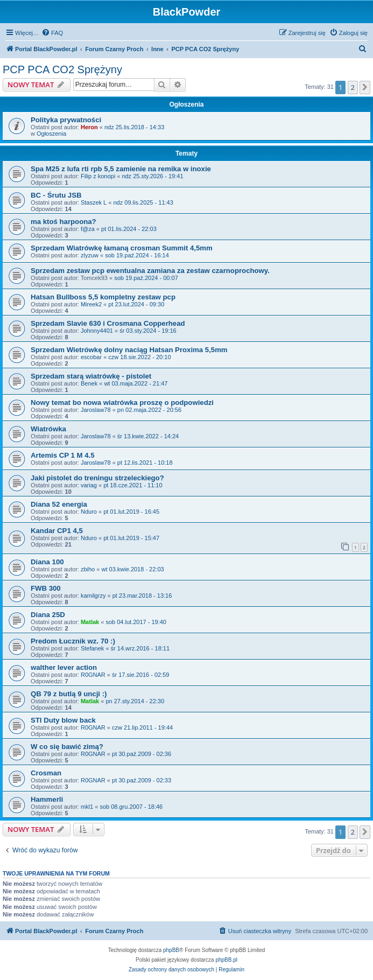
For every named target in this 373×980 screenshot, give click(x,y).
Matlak (90, 622)
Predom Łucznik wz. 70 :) (73, 641)
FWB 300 (46, 588)
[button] (365, 87)
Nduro (89, 512)
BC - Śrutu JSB (56, 195)
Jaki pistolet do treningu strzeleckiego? (97, 478)
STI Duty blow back (63, 720)
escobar (91, 357)
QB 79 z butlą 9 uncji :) (69, 694)
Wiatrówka (48, 429)
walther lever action (64, 667)
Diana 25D (48, 615)
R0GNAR (93, 675)
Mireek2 (91, 304)
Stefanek (92, 648)
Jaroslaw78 (96, 410)
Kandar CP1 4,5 (57, 531)
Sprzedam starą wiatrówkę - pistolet (91, 376)
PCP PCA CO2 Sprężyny (62, 69)
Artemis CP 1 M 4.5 (63, 455)
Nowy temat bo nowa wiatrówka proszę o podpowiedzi (122, 402)
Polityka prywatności (66, 120)
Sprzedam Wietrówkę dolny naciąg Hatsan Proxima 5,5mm (129, 350)
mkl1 (87, 807)
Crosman (46, 773)
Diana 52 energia (59, 504)
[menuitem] (52, 33)
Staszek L (94, 202)
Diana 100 (47, 562)
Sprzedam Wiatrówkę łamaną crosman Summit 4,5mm (122, 248)
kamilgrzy (93, 596)
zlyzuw (90, 255)
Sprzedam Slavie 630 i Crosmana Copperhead (108, 323)
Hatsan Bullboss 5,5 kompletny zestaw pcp (103, 297)
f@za (88, 229)
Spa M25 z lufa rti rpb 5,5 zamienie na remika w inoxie (121, 169)
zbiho (88, 569)
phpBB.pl (226, 960)
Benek (89, 383)
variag (89, 485)
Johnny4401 (97, 331)
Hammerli (47, 799)
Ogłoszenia (51, 134)
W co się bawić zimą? (67, 747)
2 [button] (353, 87)
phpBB (171, 950)
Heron (89, 127)
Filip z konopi (98, 176)
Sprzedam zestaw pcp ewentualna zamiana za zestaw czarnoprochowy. (150, 271)
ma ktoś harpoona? (64, 222)
